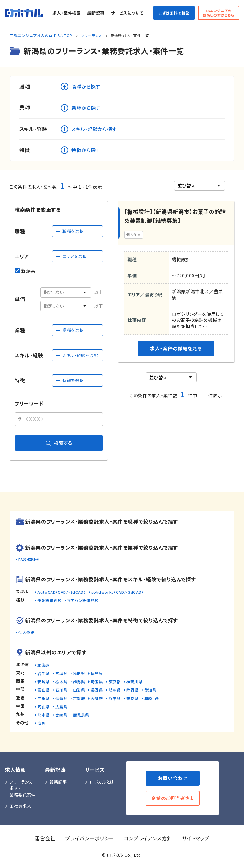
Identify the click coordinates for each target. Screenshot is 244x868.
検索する (59, 443)
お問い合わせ (173, 778)
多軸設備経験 (50, 600)
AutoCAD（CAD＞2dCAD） (62, 592)
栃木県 (61, 682)
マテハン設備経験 (83, 600)
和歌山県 (152, 698)
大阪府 (97, 698)
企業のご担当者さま (173, 798)
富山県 (44, 690)
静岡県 (132, 690)
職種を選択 (70, 231)
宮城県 (61, 673)
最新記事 (96, 13)
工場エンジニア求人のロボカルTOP (41, 35)
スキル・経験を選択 (77, 355)
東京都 (115, 682)
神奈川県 (135, 682)
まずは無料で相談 (174, 13)
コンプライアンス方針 (148, 838)
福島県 (97, 673)
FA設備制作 (29, 559)
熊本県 (44, 715)
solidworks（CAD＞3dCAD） (118, 592)
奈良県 (132, 698)
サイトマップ (196, 838)
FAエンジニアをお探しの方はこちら (219, 13)
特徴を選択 (70, 380)
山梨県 (79, 690)
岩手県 (44, 673)
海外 (41, 723)
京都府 (79, 698)
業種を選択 (70, 330)
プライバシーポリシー (90, 838)
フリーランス (92, 35)
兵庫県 (115, 698)
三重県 (44, 698)
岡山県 (44, 707)
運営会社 (45, 838)
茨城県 (44, 682)
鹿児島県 (81, 715)
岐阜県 (115, 690)
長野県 (97, 690)
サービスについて (127, 13)
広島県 (61, 707)
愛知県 (150, 690)
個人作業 (27, 632)
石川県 (61, 690)
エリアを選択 (71, 256)
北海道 (44, 665)
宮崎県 (61, 715)
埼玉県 (97, 682)
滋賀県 (61, 698)
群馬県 (79, 682)
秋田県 (79, 673)
